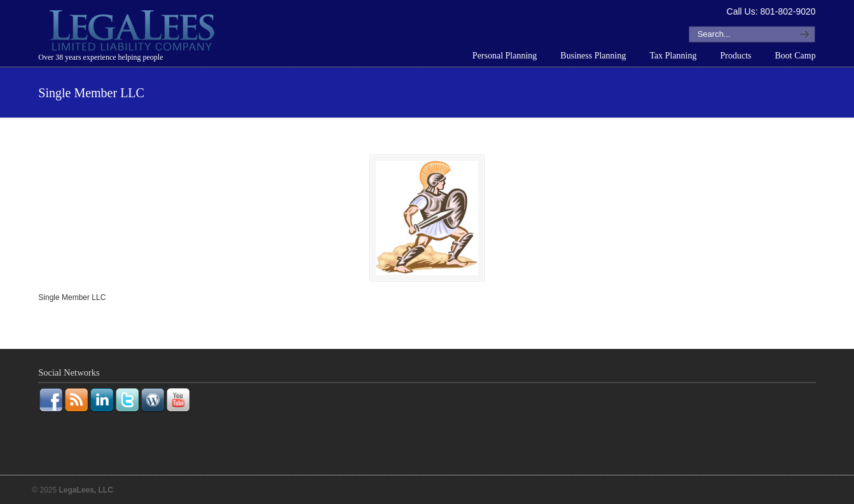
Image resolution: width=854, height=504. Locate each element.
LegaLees (134, 32)
